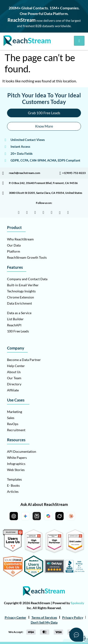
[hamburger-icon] (79, 41)
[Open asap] (76, 635)
